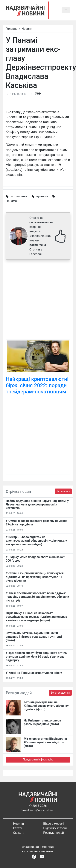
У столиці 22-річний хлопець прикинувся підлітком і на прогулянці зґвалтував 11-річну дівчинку (35, 577)
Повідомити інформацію (38, 760)
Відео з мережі (54, 824)
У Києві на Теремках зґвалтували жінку (34, 673)
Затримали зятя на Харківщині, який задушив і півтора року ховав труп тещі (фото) (34, 637)
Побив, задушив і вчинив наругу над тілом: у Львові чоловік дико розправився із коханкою (37, 504)
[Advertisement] (35, 300)
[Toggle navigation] (66, 10)
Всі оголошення (60, 693)
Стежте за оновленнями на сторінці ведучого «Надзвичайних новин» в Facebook (41, 236)
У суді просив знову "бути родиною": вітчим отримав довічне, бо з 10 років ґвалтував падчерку (37, 656)
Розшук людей (54, 833)
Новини (27, 29)
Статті (17, 828)
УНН (38, 94)
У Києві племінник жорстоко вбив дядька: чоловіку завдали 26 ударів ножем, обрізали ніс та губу (37, 597)
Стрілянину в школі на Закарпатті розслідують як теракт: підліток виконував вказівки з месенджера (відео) (37, 617)
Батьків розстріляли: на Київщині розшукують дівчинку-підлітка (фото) (47, 706)
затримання (19, 196)
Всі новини (63, 491)
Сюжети (19, 833)
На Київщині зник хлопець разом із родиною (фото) (42, 722)
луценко (42, 196)
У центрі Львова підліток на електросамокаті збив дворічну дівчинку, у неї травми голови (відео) (36, 541)
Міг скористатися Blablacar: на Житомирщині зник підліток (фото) (45, 742)
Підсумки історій (55, 828)
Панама (11, 201)
